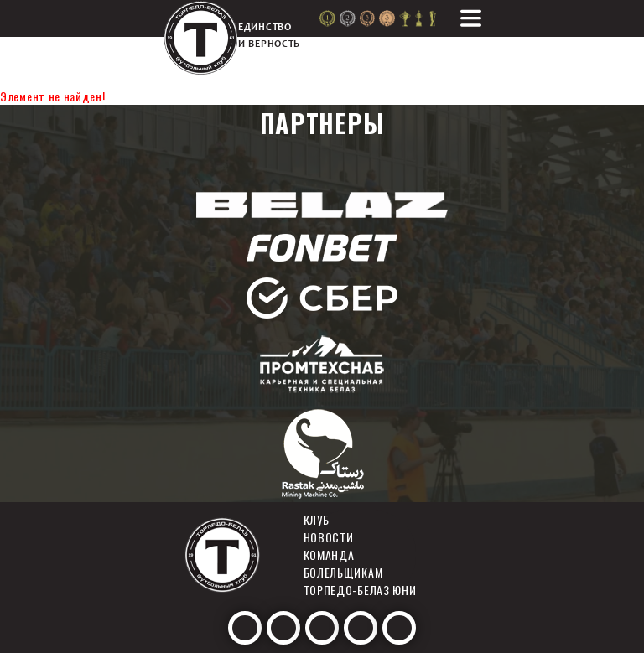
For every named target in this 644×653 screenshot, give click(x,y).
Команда (329, 555)
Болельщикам (343, 572)
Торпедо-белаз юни (360, 590)
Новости (329, 537)
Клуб (317, 519)
